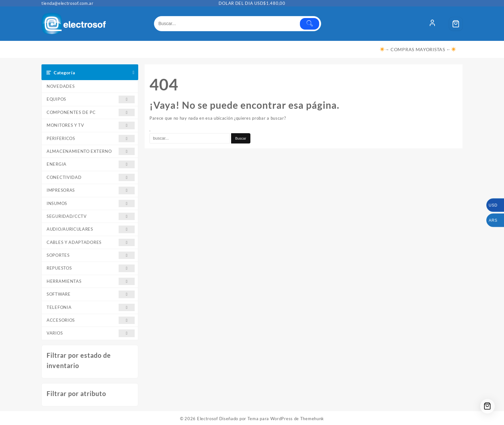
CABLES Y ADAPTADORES (91, 242)
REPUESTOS (91, 268)
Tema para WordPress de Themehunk (286, 419)
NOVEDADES (61, 86)
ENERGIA (91, 164)
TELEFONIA (91, 307)
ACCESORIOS (91, 320)
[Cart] (456, 24)
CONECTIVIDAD (91, 177)
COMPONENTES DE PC (91, 112)
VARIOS (91, 333)
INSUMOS (91, 203)
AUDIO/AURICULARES (91, 229)
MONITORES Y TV (91, 125)
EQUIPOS (91, 99)
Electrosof (207, 419)
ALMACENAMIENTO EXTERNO (91, 151)
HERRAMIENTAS (91, 281)
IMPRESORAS (91, 190)
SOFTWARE (91, 294)
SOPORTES (91, 255)
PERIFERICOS (91, 139)
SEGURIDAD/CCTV (91, 216)
